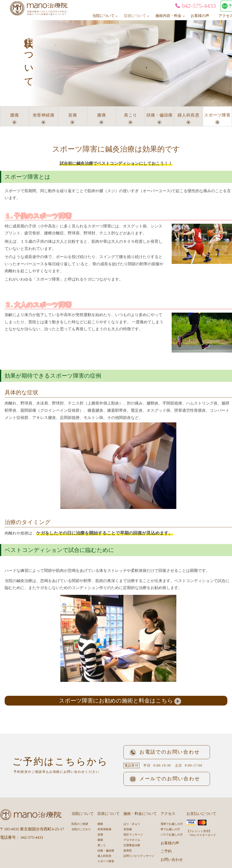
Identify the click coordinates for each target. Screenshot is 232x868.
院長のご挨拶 (80, 824)
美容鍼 (128, 829)
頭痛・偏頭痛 (159, 115)
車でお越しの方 (170, 829)
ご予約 (166, 851)
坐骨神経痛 (44, 115)
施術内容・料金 (168, 16)
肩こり (130, 115)
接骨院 (128, 851)
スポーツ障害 (217, 115)
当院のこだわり (81, 829)
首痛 (73, 115)
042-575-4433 (195, 6)
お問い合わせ (172, 860)
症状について (135, 16)
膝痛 (102, 115)
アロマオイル (132, 840)
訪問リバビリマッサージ (139, 856)
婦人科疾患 (188, 115)
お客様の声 (200, 16)
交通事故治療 (132, 845)
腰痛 (15, 115)
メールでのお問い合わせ (165, 779)
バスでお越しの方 (172, 835)
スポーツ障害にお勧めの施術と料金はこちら (116, 701)
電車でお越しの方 (172, 824)
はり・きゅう (132, 824)
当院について (103, 16)
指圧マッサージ (133, 835)
